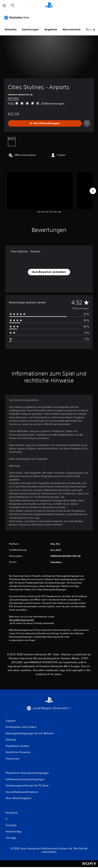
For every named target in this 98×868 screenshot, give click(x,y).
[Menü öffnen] (4, 6)
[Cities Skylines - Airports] (40, 191)
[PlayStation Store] (17, 17)
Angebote (51, 29)
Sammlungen (30, 29)
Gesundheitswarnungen (22, 620)
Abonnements (71, 29)
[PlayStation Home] (49, 6)
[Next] (93, 191)
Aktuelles (11, 29)
